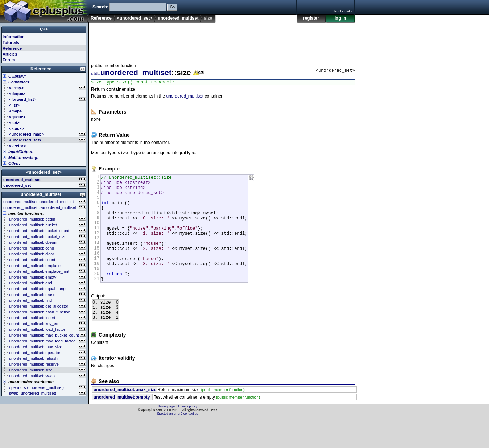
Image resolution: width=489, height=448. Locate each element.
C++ (44, 29)
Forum (9, 60)
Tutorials (11, 42)
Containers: (19, 82)
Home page (167, 435)
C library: (17, 76)
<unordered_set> (135, 18)
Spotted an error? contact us (178, 443)
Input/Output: (21, 152)
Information (14, 37)
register (311, 18)
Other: (14, 163)
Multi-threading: (23, 157)
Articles (10, 54)
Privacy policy (187, 435)
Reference (101, 18)
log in (340, 18)
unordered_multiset (178, 18)
